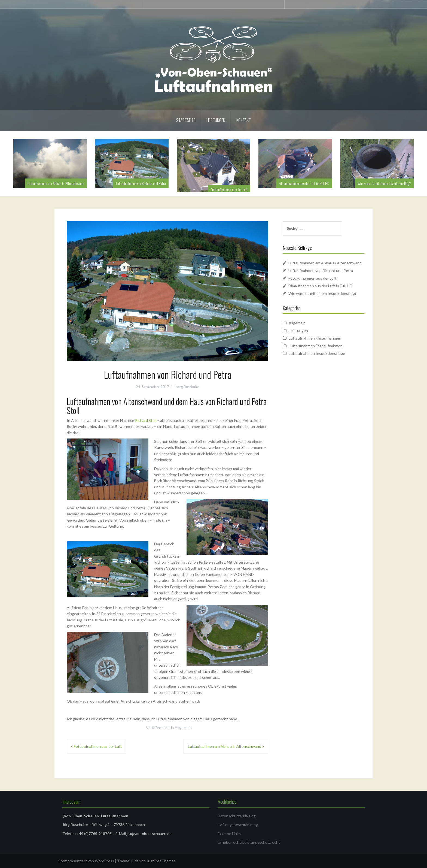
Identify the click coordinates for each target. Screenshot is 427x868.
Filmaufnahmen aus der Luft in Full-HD (304, 183)
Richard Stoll (146, 420)
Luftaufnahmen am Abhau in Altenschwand (56, 183)
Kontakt (244, 120)
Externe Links (229, 834)
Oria (135, 861)
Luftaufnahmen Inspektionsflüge (317, 353)
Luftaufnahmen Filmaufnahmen (315, 338)
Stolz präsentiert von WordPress (86, 861)
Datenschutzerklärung (237, 816)
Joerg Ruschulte (187, 387)
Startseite (186, 120)
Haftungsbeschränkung (238, 825)
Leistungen (216, 120)
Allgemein (183, 728)
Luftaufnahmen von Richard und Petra (141, 183)
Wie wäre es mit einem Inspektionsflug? (384, 183)
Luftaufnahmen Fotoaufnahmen (316, 346)
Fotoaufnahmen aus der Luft (229, 190)
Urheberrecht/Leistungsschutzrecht (249, 842)
